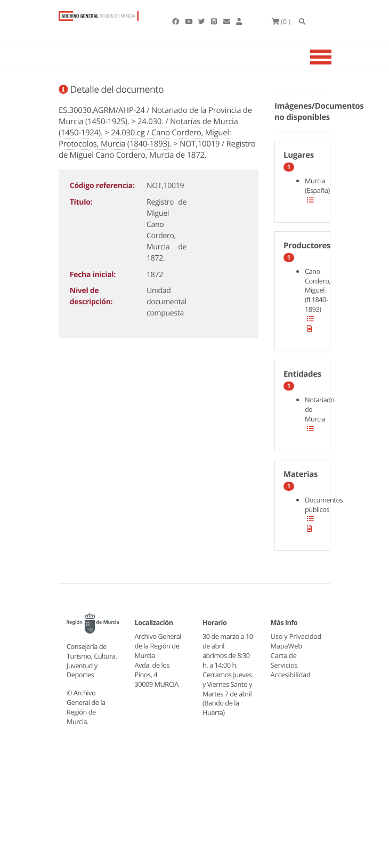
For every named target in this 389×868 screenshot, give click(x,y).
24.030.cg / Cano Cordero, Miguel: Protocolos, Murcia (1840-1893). (145, 138)
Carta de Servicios (285, 670)
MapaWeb (287, 655)
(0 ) (282, 21)
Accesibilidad (291, 684)
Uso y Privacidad (287, 641)
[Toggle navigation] (334, 57)
